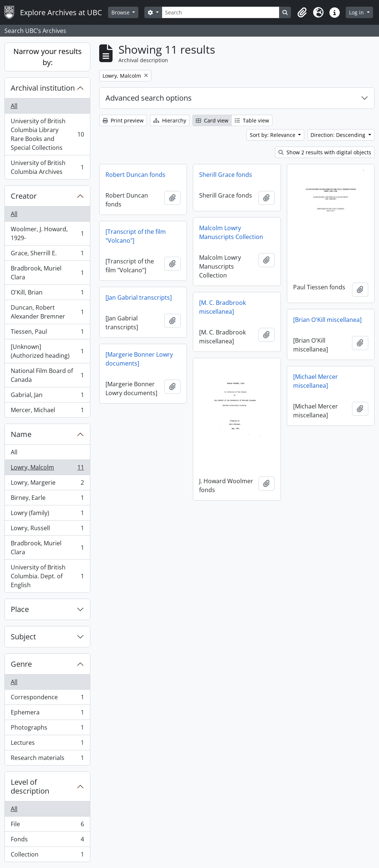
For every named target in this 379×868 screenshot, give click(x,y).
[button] (302, 13)
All (14, 106)
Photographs (47, 729)
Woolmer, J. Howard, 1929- (47, 233)
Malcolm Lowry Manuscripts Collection (231, 232)
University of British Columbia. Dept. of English (47, 576)
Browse (121, 12)
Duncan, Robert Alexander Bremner (47, 312)
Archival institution (43, 88)
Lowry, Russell (47, 530)
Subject (23, 637)
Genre (21, 664)
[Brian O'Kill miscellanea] (327, 320)
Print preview (123, 120)
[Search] (221, 12)
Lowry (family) (47, 514)
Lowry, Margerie (47, 484)
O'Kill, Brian (47, 294)
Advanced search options (149, 98)
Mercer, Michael (47, 411)
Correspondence (47, 699)
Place (20, 609)
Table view (252, 120)
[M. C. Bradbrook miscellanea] (222, 307)
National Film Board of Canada (47, 375)
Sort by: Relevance (273, 135)
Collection (47, 856)
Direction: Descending (339, 135)
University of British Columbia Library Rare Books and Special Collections (47, 134)
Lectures (47, 744)
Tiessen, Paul (47, 333)
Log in (357, 12)
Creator (24, 196)
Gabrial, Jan (47, 396)
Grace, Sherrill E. (47, 255)
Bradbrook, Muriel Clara (47, 273)
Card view (212, 120)
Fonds (47, 841)
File (47, 826)
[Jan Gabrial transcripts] (139, 297)
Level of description (30, 786)
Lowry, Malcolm (47, 469)
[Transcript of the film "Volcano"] (136, 236)
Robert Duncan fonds (135, 175)
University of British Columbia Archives (47, 167)
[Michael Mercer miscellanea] (316, 381)
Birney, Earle (47, 499)
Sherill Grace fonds (226, 175)
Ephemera (47, 714)
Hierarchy (170, 120)
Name (21, 434)
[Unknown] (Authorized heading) (47, 351)
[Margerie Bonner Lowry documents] (139, 359)
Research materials (47, 759)
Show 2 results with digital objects (325, 152)
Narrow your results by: (48, 57)
